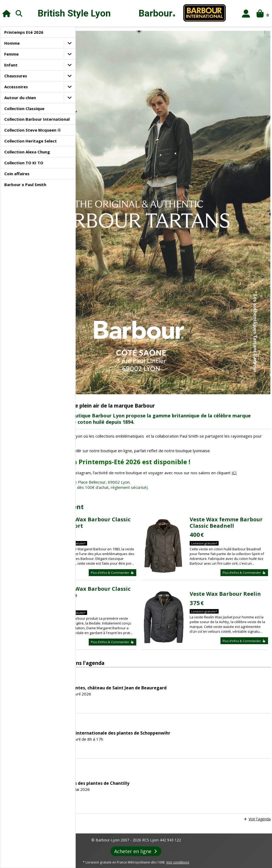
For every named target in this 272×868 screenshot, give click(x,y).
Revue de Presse (148, 858)
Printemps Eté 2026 (24, 32)
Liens (173, 858)
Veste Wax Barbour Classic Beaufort (144, 441)
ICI (123, 388)
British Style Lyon (74, 13)
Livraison (214, 846)
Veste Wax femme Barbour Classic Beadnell (237, 441)
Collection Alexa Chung (27, 152)
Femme (11, 54)
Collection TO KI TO (24, 163)
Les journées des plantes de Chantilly (162, 724)
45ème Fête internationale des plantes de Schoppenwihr (182, 674)
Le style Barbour (96, 858)
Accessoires (16, 87)
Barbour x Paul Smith (25, 184)
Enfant (11, 65)
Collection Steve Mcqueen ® (33, 130)
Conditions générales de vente (91, 846)
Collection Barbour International (37, 119)
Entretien (191, 858)
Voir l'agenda (258, 760)
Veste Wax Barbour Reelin (239, 525)
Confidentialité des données (178, 846)
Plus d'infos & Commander (148, 500)
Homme (12, 43)
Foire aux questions (220, 858)
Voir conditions (178, 803)
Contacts (236, 846)
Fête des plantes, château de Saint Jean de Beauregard (181, 628)
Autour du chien (20, 98)
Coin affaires (17, 174)
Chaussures (16, 76)
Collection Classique (24, 108)
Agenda (122, 858)
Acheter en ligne (136, 792)
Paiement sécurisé (136, 846)
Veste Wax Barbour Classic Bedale (144, 523)
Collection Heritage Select (31, 141)
